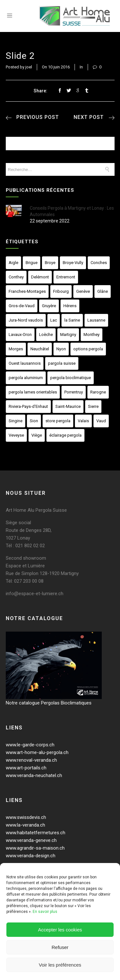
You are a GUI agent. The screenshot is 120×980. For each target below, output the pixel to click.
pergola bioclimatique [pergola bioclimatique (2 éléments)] (71, 378)
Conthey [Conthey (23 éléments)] (16, 277)
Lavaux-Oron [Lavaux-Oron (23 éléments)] (20, 334)
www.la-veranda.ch (25, 825)
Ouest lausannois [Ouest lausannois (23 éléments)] (25, 363)
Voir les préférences (60, 965)
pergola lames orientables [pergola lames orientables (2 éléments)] (33, 392)
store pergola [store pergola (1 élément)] (58, 421)
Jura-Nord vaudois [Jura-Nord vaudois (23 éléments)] (26, 320)
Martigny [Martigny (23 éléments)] (68, 334)
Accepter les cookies (60, 930)
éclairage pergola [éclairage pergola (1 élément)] (65, 435)
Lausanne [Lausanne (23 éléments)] (96, 320)
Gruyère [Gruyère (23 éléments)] (49, 306)
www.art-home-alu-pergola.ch (37, 752)
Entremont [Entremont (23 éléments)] (66, 277)
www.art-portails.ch (26, 768)
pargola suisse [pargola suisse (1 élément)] (62, 363)
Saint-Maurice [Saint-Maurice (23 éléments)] (68, 406)
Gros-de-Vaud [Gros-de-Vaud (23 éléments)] (22, 306)
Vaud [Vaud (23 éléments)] (101, 421)
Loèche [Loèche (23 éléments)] (46, 334)
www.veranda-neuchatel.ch (34, 775)
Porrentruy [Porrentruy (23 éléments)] (74, 392)
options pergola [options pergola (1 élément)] (88, 349)
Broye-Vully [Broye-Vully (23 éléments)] (73, 263)
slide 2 (20, 56)
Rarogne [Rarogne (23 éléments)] (98, 392)
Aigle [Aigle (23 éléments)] (13, 263)
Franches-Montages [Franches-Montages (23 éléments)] (27, 291)
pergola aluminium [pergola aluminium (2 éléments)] (26, 378)
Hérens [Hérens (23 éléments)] (70, 306)
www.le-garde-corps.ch (30, 745)
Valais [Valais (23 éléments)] (83, 421)
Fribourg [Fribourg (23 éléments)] (61, 291)
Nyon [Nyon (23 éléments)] (61, 349)
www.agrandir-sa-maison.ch (35, 848)
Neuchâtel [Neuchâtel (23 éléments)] (40, 349)
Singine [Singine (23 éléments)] (16, 421)
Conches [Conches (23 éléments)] (99, 263)
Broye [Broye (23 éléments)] (50, 263)
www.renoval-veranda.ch (31, 760)
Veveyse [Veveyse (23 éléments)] (16, 435)
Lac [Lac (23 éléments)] (54, 320)
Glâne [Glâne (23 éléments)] (103, 291)
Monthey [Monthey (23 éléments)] (92, 334)
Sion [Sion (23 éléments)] (34, 421)
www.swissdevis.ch (26, 817)
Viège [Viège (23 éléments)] (37, 435)
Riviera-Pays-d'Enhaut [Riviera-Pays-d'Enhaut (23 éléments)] (28, 406)
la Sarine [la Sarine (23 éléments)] (72, 320)
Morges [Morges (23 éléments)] (16, 349)
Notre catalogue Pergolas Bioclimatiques (49, 703)
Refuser (60, 947)
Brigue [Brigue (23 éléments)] (32, 263)
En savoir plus (45, 912)
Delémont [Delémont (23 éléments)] (40, 277)
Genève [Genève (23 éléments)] (83, 291)
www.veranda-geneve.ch (31, 840)
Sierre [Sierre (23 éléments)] (93, 406)
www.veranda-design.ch (31, 856)
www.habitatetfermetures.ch (36, 833)
